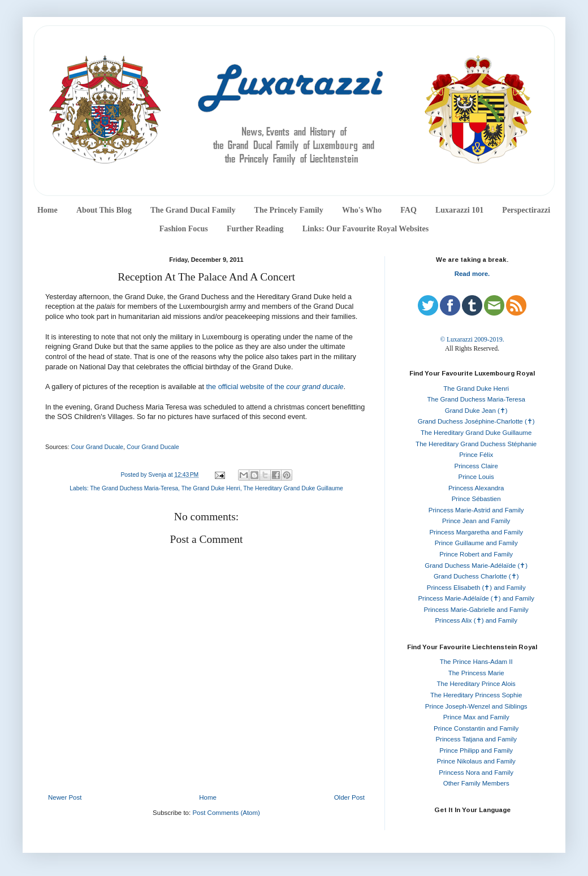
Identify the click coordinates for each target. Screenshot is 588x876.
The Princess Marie (476, 673)
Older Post (349, 797)
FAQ (408, 210)
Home (47, 210)
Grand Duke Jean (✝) (476, 411)
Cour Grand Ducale (97, 447)
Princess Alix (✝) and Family (476, 620)
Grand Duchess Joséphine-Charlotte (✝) (476, 421)
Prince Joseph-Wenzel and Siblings (476, 706)
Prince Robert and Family (476, 554)
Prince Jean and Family (476, 521)
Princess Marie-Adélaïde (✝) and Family (476, 598)
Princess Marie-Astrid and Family (476, 510)
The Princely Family (289, 210)
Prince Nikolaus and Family (476, 761)
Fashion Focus (184, 229)
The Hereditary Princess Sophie (476, 695)
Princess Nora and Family (476, 773)
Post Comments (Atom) (226, 813)
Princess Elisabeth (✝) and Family (476, 588)
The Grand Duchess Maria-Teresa (134, 488)
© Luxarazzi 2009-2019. (472, 339)
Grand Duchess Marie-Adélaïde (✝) (476, 566)
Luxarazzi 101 (459, 210)
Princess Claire (476, 466)
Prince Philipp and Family (476, 750)
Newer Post (65, 797)
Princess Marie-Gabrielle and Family (476, 610)
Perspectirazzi (526, 210)
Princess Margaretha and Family (476, 532)
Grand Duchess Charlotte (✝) (476, 576)
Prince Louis (476, 477)
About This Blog (104, 210)
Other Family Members (476, 783)
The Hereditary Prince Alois (476, 684)
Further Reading (255, 229)
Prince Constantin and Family (476, 728)
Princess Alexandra (476, 488)
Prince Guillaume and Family (476, 543)
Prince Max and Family (476, 717)
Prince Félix (476, 455)
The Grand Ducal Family (193, 210)
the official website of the (275, 387)
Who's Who (362, 210)
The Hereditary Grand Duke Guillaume (293, 488)
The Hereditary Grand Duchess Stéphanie (476, 444)
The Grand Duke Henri (211, 488)
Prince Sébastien (476, 499)
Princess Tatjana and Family (476, 739)
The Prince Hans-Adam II (476, 662)
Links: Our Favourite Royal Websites (366, 229)
